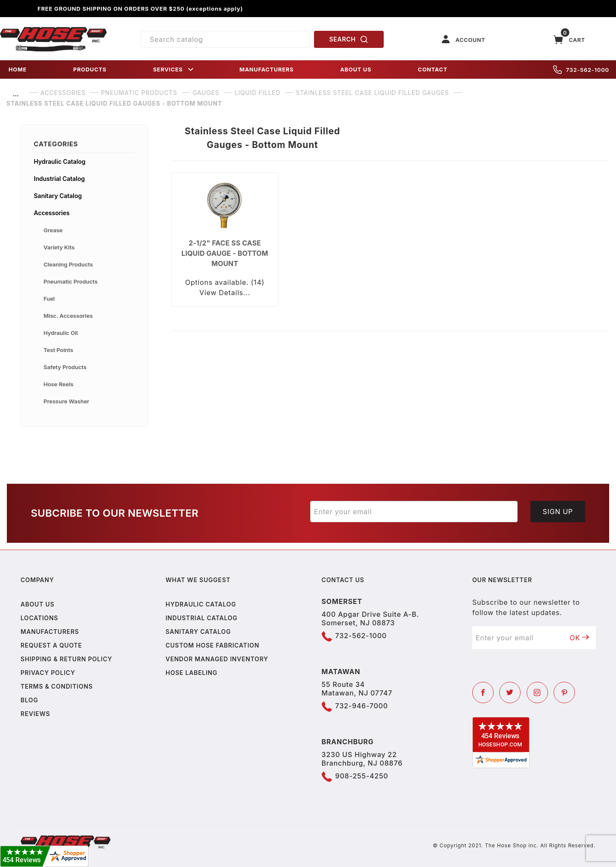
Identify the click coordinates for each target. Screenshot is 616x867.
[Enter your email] (414, 512)
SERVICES (174, 70)
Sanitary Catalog (58, 196)
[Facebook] (483, 692)
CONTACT (433, 70)
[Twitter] (510, 692)
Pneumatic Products (71, 281)
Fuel (49, 299)
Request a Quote (51, 645)
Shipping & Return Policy (66, 659)
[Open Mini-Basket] (569, 40)
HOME (18, 70)
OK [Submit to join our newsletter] (580, 638)
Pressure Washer (67, 401)
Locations (39, 618)
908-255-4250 (362, 776)
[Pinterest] (564, 692)
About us (37, 604)
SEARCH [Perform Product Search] (349, 39)
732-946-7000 (362, 706)
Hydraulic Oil (61, 333)
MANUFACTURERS (267, 70)
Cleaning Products (68, 264)
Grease (53, 230)
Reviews (35, 714)
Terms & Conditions (57, 686)
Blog (29, 700)
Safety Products (65, 367)
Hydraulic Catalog (60, 161)
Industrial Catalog (59, 179)
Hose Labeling (191, 673)
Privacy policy (48, 673)
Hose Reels (59, 384)
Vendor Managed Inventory (217, 659)
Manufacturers (50, 632)
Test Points (58, 350)
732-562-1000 (581, 70)
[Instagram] (537, 692)
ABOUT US (356, 70)
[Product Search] (225, 39)
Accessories (52, 213)
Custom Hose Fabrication (212, 645)
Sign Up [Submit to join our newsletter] (558, 512)
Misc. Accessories (68, 316)
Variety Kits (59, 247)
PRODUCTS (90, 70)
